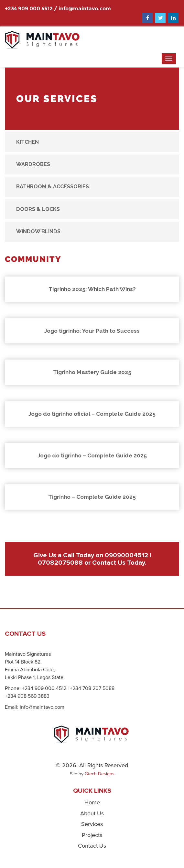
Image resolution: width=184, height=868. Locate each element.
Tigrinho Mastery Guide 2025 (92, 372)
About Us (92, 814)
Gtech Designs (100, 774)
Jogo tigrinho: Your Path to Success (92, 331)
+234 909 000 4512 (29, 9)
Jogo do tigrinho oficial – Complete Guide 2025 (92, 414)
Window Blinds (38, 231)
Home (92, 803)
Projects (92, 835)
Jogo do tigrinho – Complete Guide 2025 (92, 455)
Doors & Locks (38, 209)
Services (92, 824)
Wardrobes (33, 164)
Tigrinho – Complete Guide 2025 (92, 497)
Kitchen (27, 142)
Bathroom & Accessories (53, 187)
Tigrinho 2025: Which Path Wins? (92, 289)
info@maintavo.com (85, 9)
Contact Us (109, 563)
